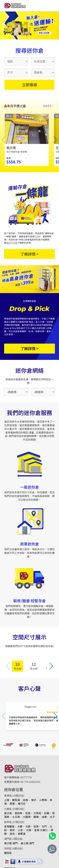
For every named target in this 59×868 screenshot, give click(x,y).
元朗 (28, 826)
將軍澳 (22, 834)
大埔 (28, 830)
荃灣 (36, 826)
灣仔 (34, 800)
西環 (12, 804)
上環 (7, 800)
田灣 (25, 800)
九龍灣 (27, 817)
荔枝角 (19, 813)
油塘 (44, 817)
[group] (27, 140)
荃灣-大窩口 (41, 830)
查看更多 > (48, 106)
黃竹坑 (22, 804)
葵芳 (12, 830)
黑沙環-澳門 (11, 843)
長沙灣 (8, 813)
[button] (4, 25)
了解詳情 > (29, 254)
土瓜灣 (16, 817)
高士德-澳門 (27, 843)
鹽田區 (8, 853)
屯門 (44, 826)
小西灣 (43, 800)
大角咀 (37, 813)
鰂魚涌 (16, 800)
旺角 (28, 813)
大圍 (20, 826)
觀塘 (36, 817)
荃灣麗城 (9, 826)
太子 (52, 817)
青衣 (12, 834)
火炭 (20, 830)
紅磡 (47, 813)
